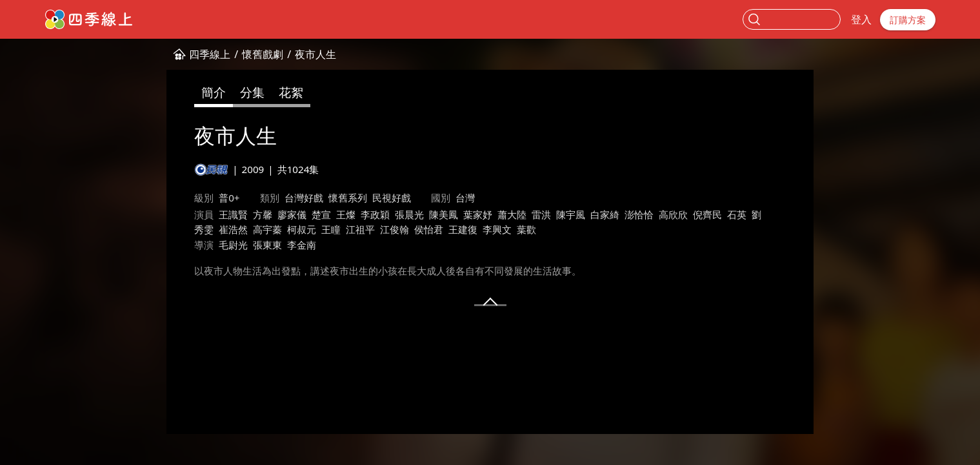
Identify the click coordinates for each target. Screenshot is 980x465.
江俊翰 (395, 229)
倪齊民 (707, 214)
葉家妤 (478, 214)
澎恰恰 (639, 214)
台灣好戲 (304, 198)
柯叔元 (302, 229)
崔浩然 (233, 229)
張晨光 (409, 214)
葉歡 (526, 229)
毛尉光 (233, 245)
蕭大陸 (512, 214)
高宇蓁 (267, 229)
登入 (861, 19)
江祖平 (360, 229)
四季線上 (210, 54)
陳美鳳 (444, 214)
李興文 (497, 229)
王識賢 (233, 214)
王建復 (463, 229)
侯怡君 (429, 229)
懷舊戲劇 (263, 54)
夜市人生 (315, 54)
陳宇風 (571, 214)
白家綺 (605, 214)
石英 (737, 214)
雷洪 (541, 214)
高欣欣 (673, 214)
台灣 (465, 198)
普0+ (229, 198)
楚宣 (321, 214)
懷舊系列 (348, 198)
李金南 (302, 245)
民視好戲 (392, 198)
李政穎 (375, 214)
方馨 (263, 214)
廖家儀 (292, 214)
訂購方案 (908, 20)
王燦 (346, 214)
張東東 (267, 245)
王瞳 (331, 229)
